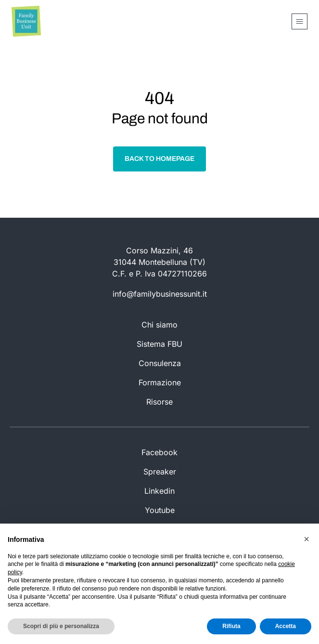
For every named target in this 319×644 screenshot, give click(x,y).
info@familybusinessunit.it (160, 294)
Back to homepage (159, 159)
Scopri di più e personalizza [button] (61, 626)
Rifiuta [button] (231, 626)
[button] (306, 539)
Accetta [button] (286, 626)
